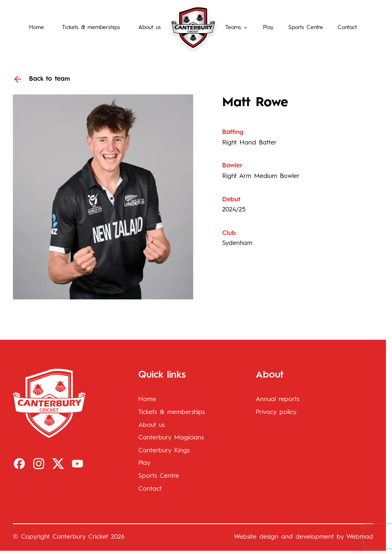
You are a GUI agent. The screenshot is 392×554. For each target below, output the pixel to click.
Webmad (360, 537)
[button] (237, 27)
